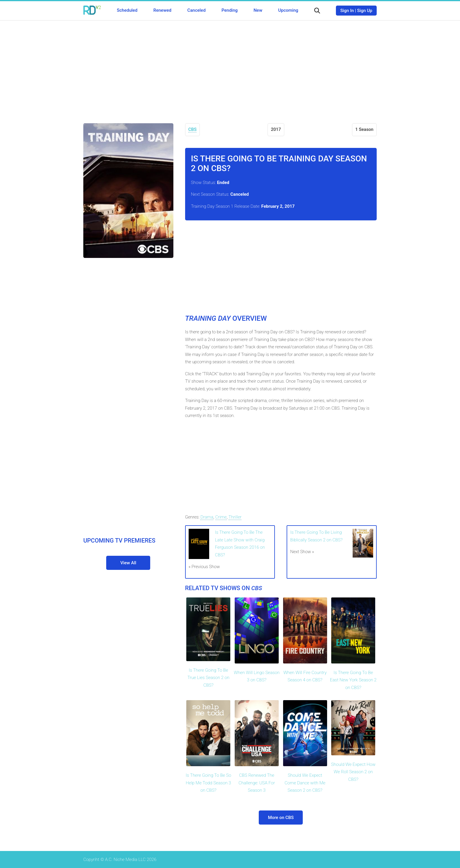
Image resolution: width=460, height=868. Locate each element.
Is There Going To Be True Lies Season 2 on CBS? (208, 678)
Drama (207, 517)
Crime (221, 517)
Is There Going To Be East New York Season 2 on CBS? (353, 680)
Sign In (347, 11)
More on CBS (281, 818)
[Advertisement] (230, 67)
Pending (230, 10)
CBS (192, 129)
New (258, 10)
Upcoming (288, 10)
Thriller (235, 517)
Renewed (162, 10)
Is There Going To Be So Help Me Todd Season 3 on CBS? (208, 783)
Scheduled (127, 10)
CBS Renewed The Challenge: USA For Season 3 (257, 783)
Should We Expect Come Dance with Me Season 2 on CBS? (305, 783)
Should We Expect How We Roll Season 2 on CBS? (353, 772)
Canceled (196, 10)
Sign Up (365, 11)
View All (128, 563)
